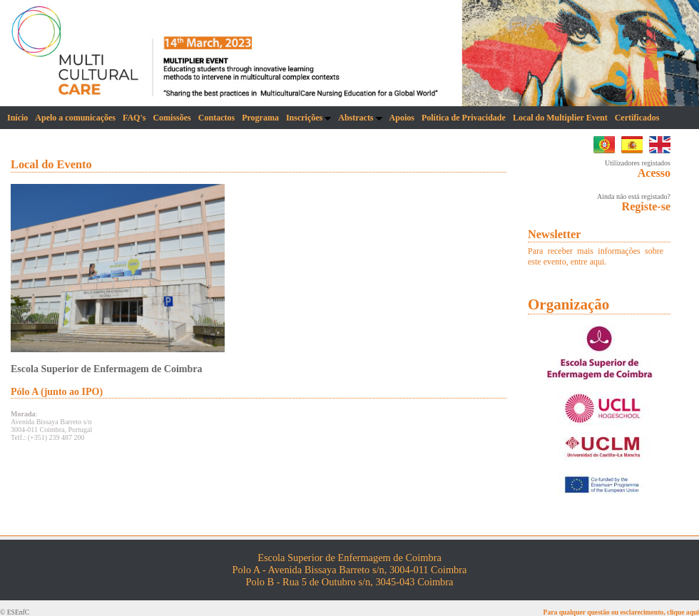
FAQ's (134, 118)
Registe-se (646, 206)
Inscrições (308, 118)
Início (17, 118)
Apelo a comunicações (75, 118)
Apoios (402, 118)
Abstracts (360, 118)
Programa (260, 118)
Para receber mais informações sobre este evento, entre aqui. (596, 256)
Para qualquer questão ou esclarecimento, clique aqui (621, 612)
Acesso (654, 173)
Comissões (172, 118)
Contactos (216, 118)
